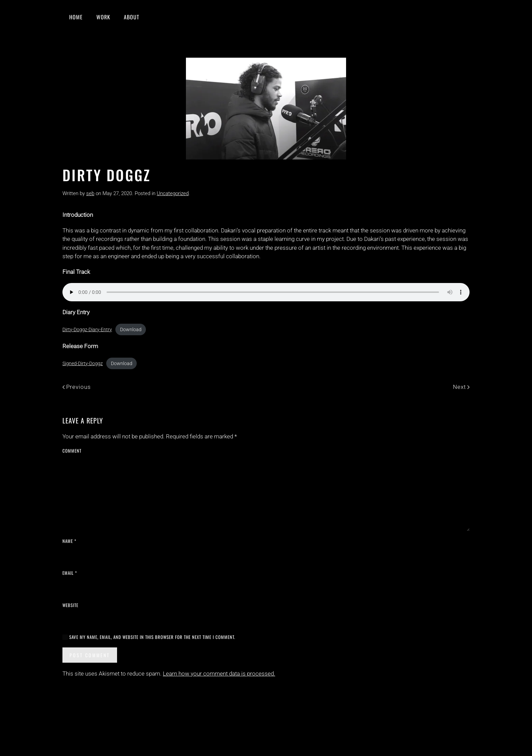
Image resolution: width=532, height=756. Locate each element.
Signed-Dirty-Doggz (83, 363)
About (132, 17)
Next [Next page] (461, 387)
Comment (72, 451)
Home (76, 17)
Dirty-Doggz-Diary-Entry (87, 329)
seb (90, 193)
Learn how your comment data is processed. (219, 674)
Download (131, 329)
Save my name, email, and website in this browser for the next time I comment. (149, 637)
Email (70, 573)
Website (70, 605)
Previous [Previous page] (77, 387)
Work (103, 17)
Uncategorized (173, 193)
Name (69, 541)
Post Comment (90, 655)
